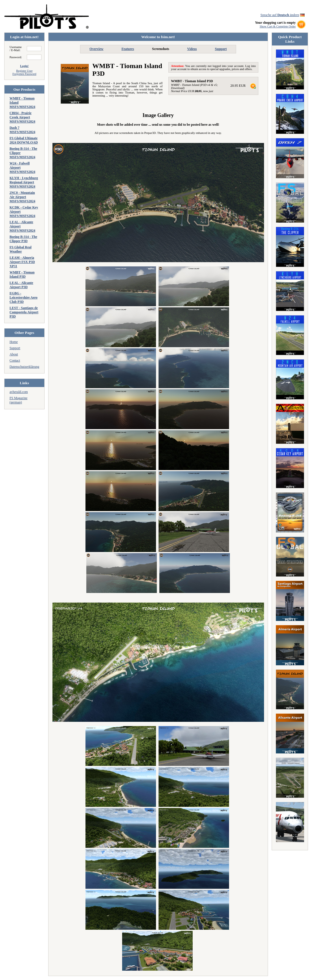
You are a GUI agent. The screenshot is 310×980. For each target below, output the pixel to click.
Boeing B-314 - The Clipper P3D (23, 239)
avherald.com (19, 392)
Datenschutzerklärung (24, 367)
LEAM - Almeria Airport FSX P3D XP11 (22, 262)
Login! (24, 66)
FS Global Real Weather (21, 249)
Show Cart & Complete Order (278, 26)
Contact (15, 360)
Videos (192, 49)
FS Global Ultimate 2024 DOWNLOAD (24, 140)
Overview (96, 49)
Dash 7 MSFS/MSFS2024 (22, 130)
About (14, 354)
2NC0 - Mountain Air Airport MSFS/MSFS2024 (22, 197)
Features (128, 49)
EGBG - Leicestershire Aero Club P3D (24, 297)
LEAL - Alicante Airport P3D (21, 285)
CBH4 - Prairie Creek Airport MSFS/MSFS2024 (22, 117)
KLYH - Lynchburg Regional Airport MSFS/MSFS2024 (24, 182)
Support (15, 348)
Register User (24, 71)
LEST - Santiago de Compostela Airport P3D (24, 312)
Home (14, 342)
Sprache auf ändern (280, 15)
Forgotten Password (24, 74)
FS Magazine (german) (19, 400)
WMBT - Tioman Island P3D (22, 274)
